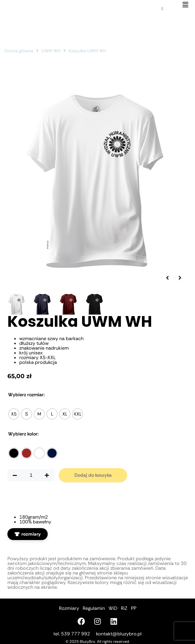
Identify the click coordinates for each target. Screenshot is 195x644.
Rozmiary (69, 608)
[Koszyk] (162, 9)
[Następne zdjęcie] (180, 278)
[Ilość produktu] (31, 475)
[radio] (14, 414)
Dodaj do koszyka (93, 475)
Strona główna (19, 51)
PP (134, 608)
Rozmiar (26, 395)
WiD (113, 608)
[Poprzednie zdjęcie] (167, 278)
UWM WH (51, 51)
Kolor (23, 434)
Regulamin (94, 608)
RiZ (124, 608)
